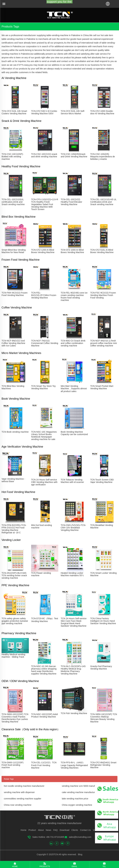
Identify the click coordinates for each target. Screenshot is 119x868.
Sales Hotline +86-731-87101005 (48, 837)
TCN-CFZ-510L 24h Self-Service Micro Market (73, 112)
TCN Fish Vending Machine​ (74, 713)
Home (23, 830)
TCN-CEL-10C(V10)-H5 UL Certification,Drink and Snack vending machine (103, 202)
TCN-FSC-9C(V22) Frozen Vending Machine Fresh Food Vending (103, 295)
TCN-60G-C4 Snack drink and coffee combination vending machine (73, 343)
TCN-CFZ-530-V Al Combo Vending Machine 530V (44, 112)
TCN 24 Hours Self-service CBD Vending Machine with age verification (44, 482)
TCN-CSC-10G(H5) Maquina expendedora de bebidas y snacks (102, 157)
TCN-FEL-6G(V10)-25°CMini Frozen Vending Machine (44, 295)
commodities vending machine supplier (23, 799)
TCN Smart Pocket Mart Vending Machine (102, 387)
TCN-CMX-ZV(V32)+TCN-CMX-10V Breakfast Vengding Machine (73, 528)
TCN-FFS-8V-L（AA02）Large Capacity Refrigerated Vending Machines (74, 765)
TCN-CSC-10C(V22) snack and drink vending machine (44, 155)
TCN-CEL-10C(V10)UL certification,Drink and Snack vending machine (13, 202)
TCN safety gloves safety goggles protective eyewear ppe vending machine (15, 621)
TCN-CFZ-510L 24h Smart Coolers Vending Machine (14, 112)
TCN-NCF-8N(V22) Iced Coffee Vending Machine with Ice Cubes (13, 343)
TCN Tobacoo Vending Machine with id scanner (72, 481)
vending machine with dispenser (19, 792)
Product (32, 830)
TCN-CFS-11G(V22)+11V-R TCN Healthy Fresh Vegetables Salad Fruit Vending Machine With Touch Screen (45, 204)
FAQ (55, 830)
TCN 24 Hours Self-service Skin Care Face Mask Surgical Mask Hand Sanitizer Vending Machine (74, 622)
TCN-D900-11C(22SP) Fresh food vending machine (12, 765)
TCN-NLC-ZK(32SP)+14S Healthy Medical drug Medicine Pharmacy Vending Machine (73, 670)
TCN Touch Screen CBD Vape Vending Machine (102, 481)
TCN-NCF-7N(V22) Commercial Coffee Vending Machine (45, 343)
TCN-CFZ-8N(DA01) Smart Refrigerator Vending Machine (103, 765)
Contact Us (85, 830)
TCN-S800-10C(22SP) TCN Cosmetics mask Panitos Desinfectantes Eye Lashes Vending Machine (15, 718)
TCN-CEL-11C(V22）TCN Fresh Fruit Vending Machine (44, 765)
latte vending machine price (75, 799)
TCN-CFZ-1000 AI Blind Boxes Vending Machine (72, 251)
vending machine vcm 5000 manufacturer (82, 786)
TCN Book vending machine (15, 432)
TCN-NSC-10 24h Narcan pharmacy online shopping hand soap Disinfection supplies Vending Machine (44, 670)
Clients (75, 830)
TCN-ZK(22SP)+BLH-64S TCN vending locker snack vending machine (14, 575)
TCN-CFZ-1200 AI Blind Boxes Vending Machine (43, 251)
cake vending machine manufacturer (79, 792)
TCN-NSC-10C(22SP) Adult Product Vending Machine (44, 715)
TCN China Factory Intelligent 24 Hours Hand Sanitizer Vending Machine (103, 621)
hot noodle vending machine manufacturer (24, 786)
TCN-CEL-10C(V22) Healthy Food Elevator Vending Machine (72, 202)
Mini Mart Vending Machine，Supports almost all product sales (74, 389)
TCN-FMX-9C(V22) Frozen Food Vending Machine (14, 294)
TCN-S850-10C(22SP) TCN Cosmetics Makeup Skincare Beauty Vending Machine (104, 718)
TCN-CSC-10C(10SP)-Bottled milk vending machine (13, 157)
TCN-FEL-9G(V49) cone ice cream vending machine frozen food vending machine (74, 296)
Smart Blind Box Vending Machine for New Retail (14, 251)
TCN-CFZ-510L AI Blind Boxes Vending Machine (102, 251)
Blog (80, 854)
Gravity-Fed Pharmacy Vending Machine (101, 668)
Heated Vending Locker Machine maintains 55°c (72, 574)
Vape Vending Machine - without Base (13, 480)
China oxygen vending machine (77, 805)
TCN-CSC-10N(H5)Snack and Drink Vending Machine (74, 155)
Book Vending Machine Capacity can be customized (74, 433)
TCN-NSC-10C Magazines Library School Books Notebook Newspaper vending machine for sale (44, 436)
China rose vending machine (18, 805)
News (48, 830)
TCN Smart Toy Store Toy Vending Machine (43, 387)
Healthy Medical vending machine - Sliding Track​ (13, 656)
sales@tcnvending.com (80, 837)
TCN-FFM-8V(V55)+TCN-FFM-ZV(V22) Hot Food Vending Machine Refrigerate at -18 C (14, 529)
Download (64, 830)
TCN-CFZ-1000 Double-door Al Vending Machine (102, 112)
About (41, 830)
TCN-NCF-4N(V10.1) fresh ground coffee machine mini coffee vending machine (104, 343)
